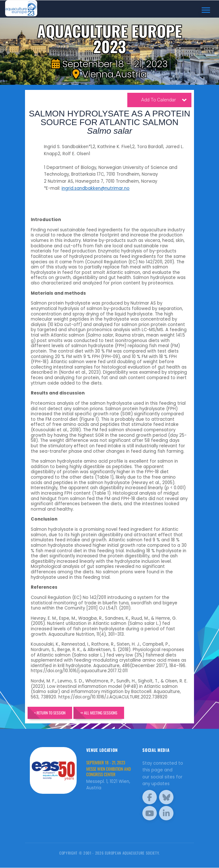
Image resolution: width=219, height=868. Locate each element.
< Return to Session (50, 713)
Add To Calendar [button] (164, 101)
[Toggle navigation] (206, 10)
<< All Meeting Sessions (99, 713)
